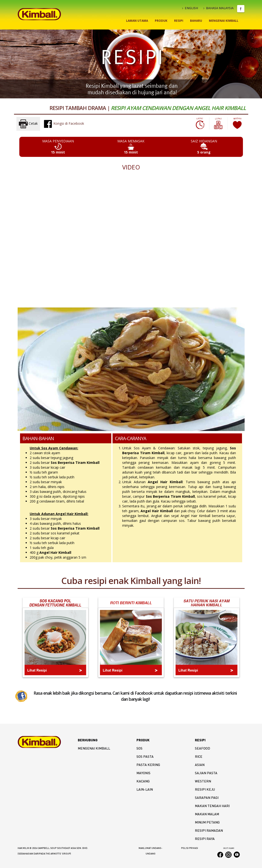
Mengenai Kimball (224, 21)
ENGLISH (190, 8)
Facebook (241, 9)
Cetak (28, 124)
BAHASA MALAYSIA (218, 8)
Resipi (179, 21)
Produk (161, 21)
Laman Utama (137, 21)
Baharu (196, 21)
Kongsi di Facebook (64, 124)
